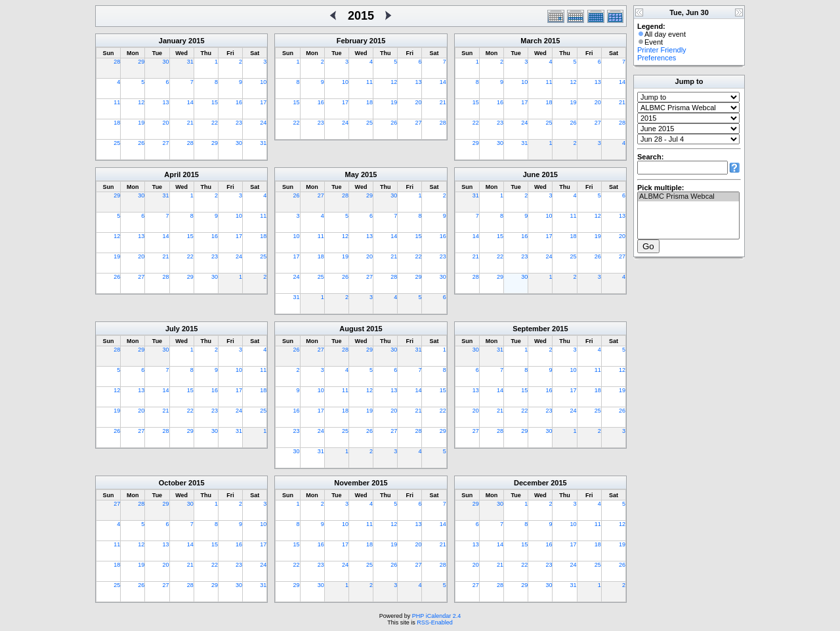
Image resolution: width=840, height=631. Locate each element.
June (532, 174)
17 (263, 102)
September (531, 329)
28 (117, 62)
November (352, 483)
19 (141, 123)
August (352, 329)
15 (215, 102)
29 (141, 62)
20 (166, 123)
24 (263, 123)
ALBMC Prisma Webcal (688, 197)
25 (117, 143)
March (531, 41)
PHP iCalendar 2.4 (436, 616)
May (352, 174)
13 (166, 102)
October (173, 483)
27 (166, 143)
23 (239, 123)
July (173, 329)
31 (190, 62)
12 (141, 102)
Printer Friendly (662, 50)
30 (166, 62)
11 (117, 102)
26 (141, 143)
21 (190, 123)
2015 (196, 41)
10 (263, 82)
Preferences (657, 58)
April (172, 174)
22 (215, 123)
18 (117, 123)
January (173, 41)
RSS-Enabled (435, 622)
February (352, 41)
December (531, 483)
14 (190, 102)
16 (239, 102)
